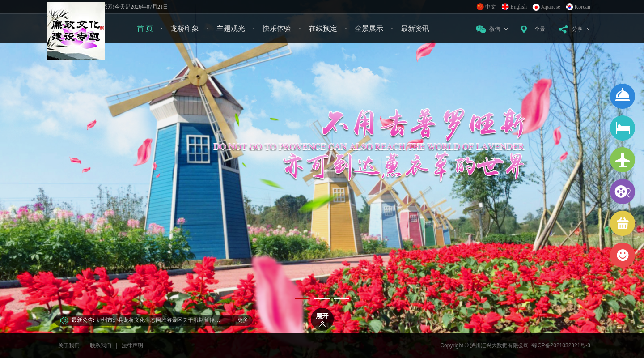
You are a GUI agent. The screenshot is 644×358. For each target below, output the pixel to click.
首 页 (145, 28)
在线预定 (323, 28)
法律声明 (132, 345)
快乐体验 (277, 28)
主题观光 (231, 28)
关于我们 (69, 345)
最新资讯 (415, 28)
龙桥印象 (185, 28)
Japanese (551, 7)
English (519, 7)
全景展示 (369, 28)
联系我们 (101, 345)
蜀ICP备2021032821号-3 (561, 345)
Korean (583, 7)
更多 (243, 320)
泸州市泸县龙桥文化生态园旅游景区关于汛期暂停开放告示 (160, 320)
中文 (491, 7)
